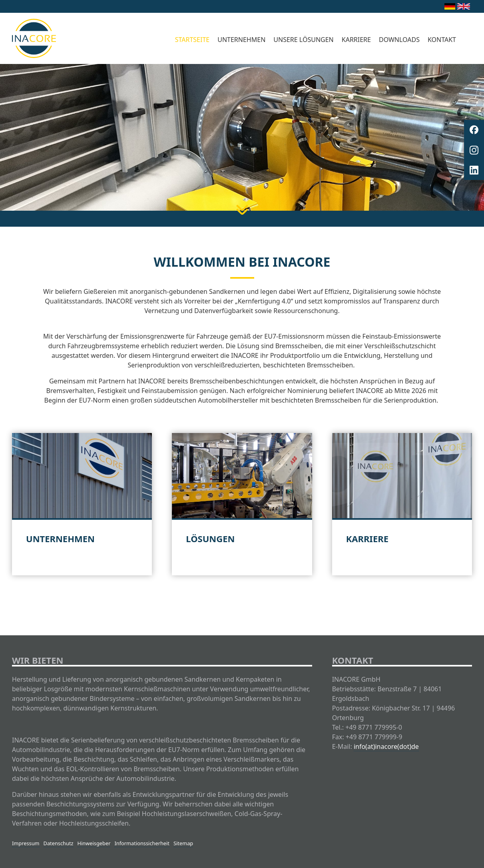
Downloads (399, 40)
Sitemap (183, 843)
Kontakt (442, 40)
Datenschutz (59, 843)
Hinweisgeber (94, 843)
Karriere (356, 40)
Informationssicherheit (142, 843)
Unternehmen (241, 40)
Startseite (192, 40)
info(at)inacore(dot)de (386, 746)
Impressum (26, 843)
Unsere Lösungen (303, 40)
